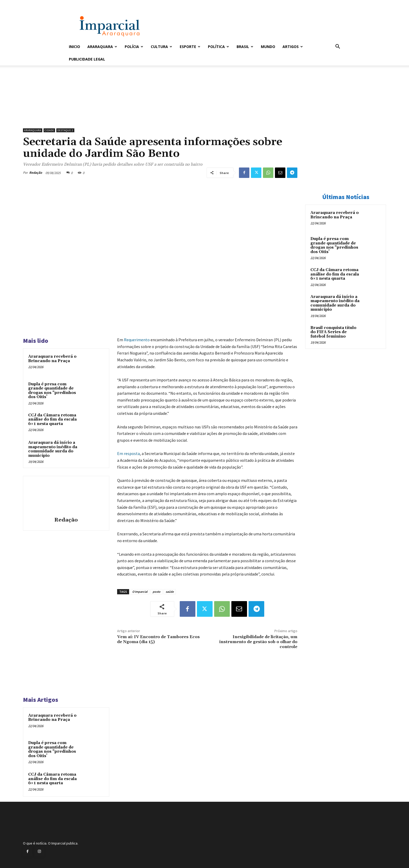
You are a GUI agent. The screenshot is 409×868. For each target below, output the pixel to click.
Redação (36, 173)
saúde (170, 592)
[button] (338, 47)
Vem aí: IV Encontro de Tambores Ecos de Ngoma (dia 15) (158, 639)
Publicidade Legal (87, 59)
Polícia (134, 47)
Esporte (190, 47)
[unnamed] (160, 112)
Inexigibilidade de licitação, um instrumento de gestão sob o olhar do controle (258, 642)
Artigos (293, 47)
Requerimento (137, 340)
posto (157, 592)
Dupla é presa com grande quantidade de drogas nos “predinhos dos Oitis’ (52, 391)
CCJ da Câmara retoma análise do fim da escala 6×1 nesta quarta (52, 420)
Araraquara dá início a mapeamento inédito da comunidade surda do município (53, 449)
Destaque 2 (65, 130)
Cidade (49, 130)
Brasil (245, 47)
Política (218, 47)
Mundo (268, 47)
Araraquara (102, 47)
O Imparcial (140, 592)
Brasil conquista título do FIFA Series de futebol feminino (333, 332)
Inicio (74, 47)
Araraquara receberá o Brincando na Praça (52, 359)
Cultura (161, 47)
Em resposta (128, 453)
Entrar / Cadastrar (77, 4)
